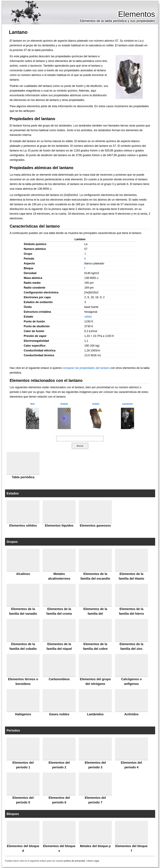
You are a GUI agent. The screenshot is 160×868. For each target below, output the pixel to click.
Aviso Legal (93, 861)
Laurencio (127, 404)
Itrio (32, 404)
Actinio (64, 404)
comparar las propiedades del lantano (86, 368)
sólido (88, 317)
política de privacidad (74, 861)
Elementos (137, 14)
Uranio (96, 404)
